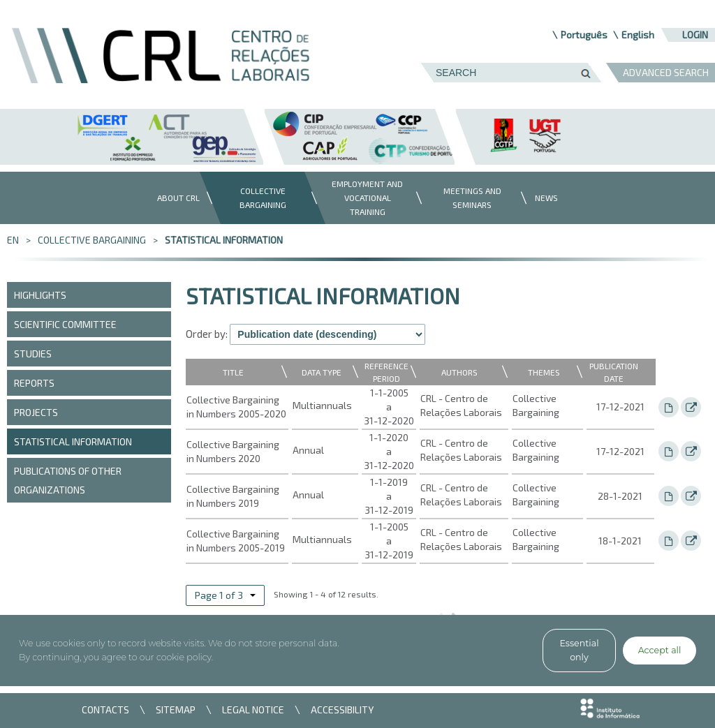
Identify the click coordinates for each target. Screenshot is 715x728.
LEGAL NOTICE (253, 710)
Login (695, 35)
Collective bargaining (92, 240)
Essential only (579, 650)
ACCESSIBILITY (342, 710)
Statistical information (224, 240)
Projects (36, 412)
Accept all (660, 650)
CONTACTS (105, 710)
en (13, 240)
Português (584, 35)
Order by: (207, 334)
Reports (34, 383)
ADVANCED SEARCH (666, 72)
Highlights (40, 295)
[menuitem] (175, 198)
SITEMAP (176, 710)
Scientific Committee (65, 324)
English (638, 35)
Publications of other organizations (68, 480)
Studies (33, 354)
